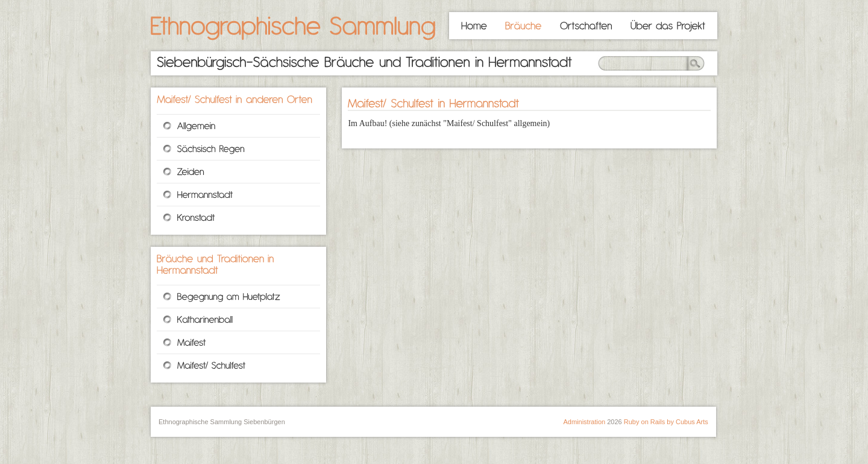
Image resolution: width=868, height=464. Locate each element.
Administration (584, 422)
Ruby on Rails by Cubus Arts (666, 422)
